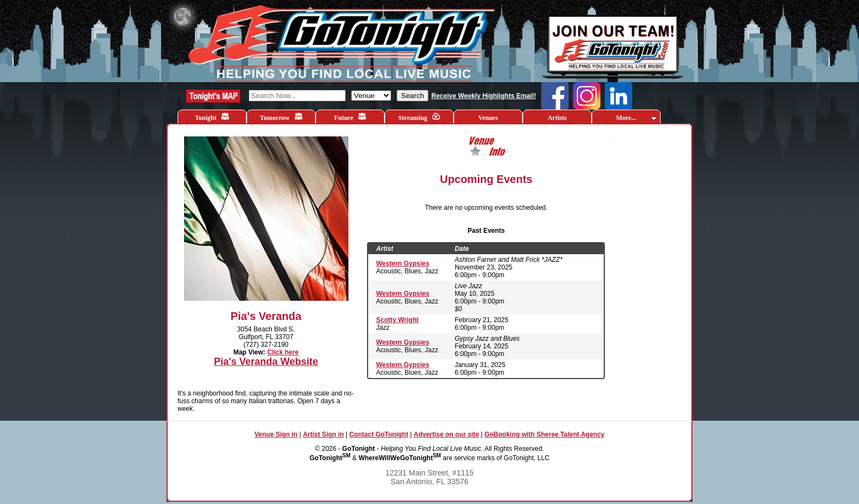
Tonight (212, 117)
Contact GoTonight (379, 434)
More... (637, 118)
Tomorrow (281, 117)
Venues (488, 118)
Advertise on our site (446, 434)
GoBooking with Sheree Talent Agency (544, 434)
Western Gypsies (403, 264)
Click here (283, 352)
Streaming (419, 117)
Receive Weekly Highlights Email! (483, 96)
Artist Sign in (323, 434)
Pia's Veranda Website (266, 362)
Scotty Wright (398, 320)
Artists (557, 118)
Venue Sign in (276, 434)
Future (350, 117)
